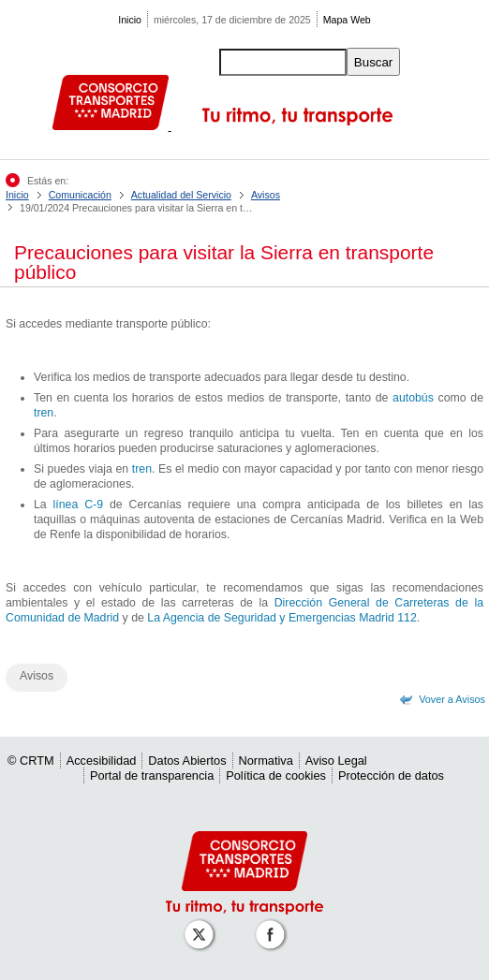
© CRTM (31, 761)
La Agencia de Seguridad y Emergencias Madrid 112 (282, 618)
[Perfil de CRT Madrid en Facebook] (274, 925)
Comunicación (80, 195)
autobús (413, 398)
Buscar (373, 62)
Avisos (266, 195)
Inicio (130, 20)
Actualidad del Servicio (181, 195)
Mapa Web (347, 20)
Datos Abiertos (187, 761)
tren (44, 413)
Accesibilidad (102, 761)
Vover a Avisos (452, 699)
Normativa (266, 761)
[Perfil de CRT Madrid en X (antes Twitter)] (202, 925)
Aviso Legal (336, 761)
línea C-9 (78, 505)
